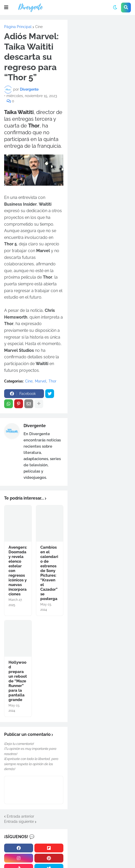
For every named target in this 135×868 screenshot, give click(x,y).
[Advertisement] (101, 55)
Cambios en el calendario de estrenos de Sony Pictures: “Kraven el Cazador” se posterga (49, 573)
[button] (6, 8)
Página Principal (18, 27)
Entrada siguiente (19, 822)
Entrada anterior (20, 816)
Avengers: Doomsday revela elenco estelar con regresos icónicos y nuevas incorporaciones (18, 571)
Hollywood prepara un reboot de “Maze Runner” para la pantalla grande (18, 681)
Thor (52, 381)
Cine (39, 27)
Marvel (41, 381)
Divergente (35, 426)
